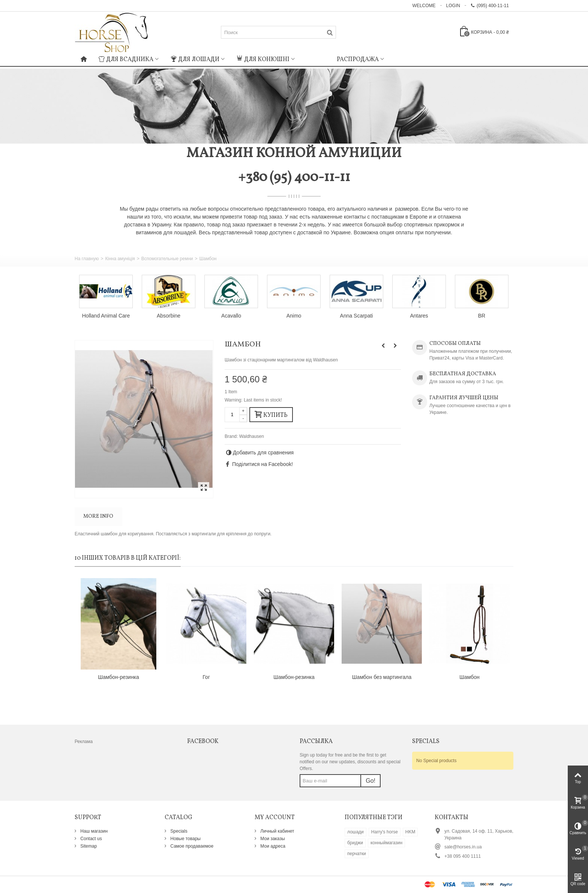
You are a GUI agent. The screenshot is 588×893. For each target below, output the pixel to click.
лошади (355, 832)
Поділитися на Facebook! (262, 464)
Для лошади (195, 60)
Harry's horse (385, 832)
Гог (206, 677)
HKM (410, 832)
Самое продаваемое (191, 846)
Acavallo (231, 316)
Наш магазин (93, 831)
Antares (419, 316)
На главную (87, 259)
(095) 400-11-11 (490, 6)
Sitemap (88, 846)
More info (98, 516)
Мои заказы (272, 839)
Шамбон (469, 677)
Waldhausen (252, 436)
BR (482, 316)
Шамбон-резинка (118, 677)
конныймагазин (386, 843)
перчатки (357, 854)
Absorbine (169, 316)
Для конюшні (263, 60)
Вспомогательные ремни (167, 259)
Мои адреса (272, 846)
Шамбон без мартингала (382, 677)
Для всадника (126, 60)
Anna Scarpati (357, 316)
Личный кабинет (277, 831)
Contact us (91, 839)
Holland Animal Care (106, 316)
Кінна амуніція (120, 259)
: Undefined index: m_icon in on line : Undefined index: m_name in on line (316, 58)
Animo (294, 316)
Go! (370, 781)
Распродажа (358, 60)
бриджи (355, 843)
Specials (178, 831)
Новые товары (185, 839)
